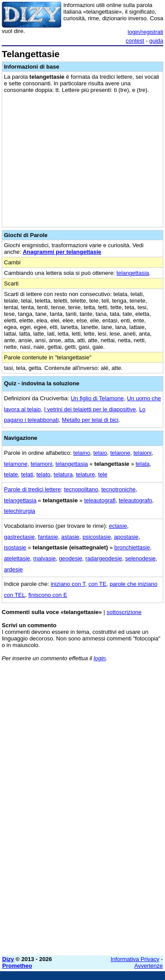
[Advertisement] (82, 866)
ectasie (118, 526)
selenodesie (140, 558)
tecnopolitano (81, 489)
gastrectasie (19, 537)
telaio (100, 453)
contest (135, 41)
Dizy (8, 959)
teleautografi (100, 500)
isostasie (15, 547)
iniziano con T (68, 584)
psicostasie (97, 537)
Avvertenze (148, 966)
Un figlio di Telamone (97, 398)
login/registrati (145, 32)
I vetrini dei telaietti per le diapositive (90, 409)
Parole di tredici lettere (32, 489)
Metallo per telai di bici (90, 420)
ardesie (13, 569)
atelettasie (17, 558)
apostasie (126, 537)
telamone (16, 464)
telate (11, 474)
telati (27, 474)
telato (44, 474)
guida (156, 41)
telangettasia (133, 273)
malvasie (45, 558)
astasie (70, 537)
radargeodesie (104, 558)
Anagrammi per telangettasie (62, 252)
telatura (63, 474)
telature (85, 474)
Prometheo (17, 966)
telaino (82, 453)
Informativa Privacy (135, 959)
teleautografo (136, 500)
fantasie (48, 537)
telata (143, 464)
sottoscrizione (124, 612)
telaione (120, 453)
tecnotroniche (118, 489)
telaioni (142, 453)
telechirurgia (20, 511)
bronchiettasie (132, 547)
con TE (97, 584)
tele (103, 474)
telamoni (42, 464)
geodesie (71, 558)
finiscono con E (48, 595)
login (100, 658)
